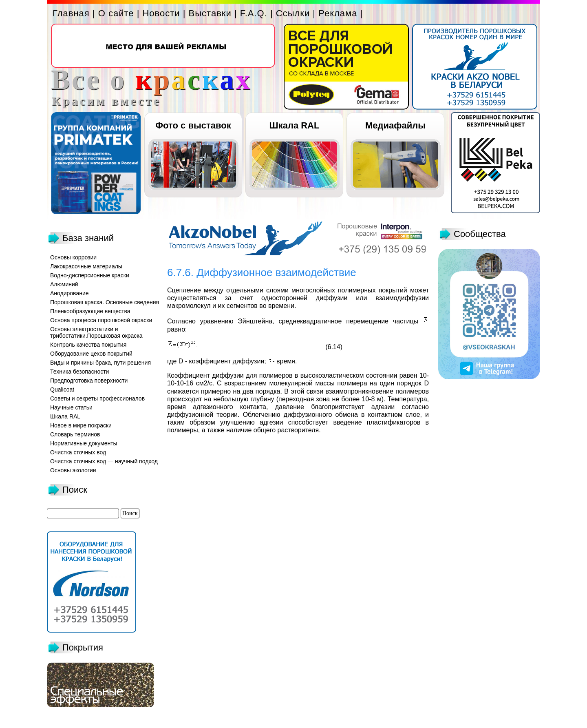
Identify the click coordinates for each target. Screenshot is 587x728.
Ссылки (293, 13)
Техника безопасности (79, 372)
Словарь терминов (75, 434)
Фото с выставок (193, 125)
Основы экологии (73, 470)
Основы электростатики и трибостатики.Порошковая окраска (96, 332)
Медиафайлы (395, 125)
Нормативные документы (84, 443)
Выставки (210, 13)
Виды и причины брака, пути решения (100, 363)
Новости (161, 13)
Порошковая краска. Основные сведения (105, 302)
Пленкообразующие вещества (90, 311)
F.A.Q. (254, 13)
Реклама (338, 13)
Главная (71, 13)
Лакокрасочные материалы (86, 266)
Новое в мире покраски (81, 425)
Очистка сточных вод (78, 452)
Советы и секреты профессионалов (97, 398)
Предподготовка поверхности (89, 381)
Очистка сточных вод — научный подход (104, 461)
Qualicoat (62, 389)
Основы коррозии (73, 257)
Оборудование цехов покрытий (91, 354)
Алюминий (64, 284)
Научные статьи (71, 407)
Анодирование (70, 293)
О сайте (116, 13)
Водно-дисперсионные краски (90, 275)
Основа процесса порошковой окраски (101, 320)
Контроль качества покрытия (88, 345)
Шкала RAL (295, 125)
